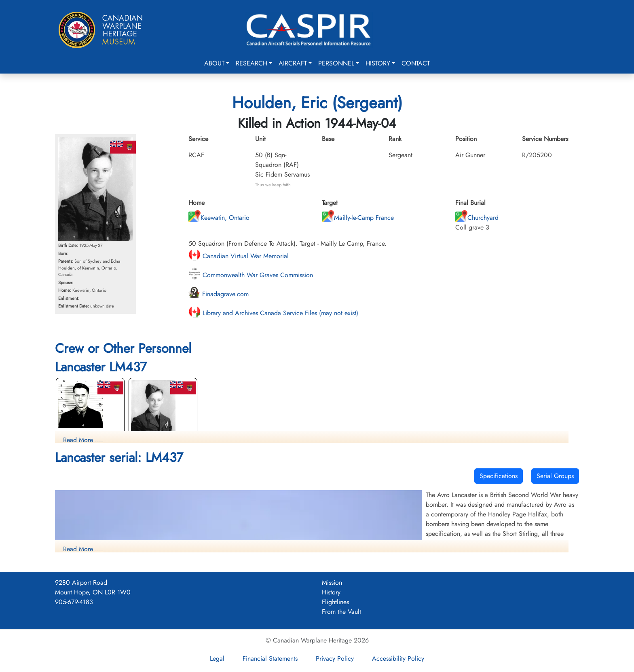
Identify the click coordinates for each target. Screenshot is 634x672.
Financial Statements (270, 658)
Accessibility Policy (398, 658)
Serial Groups (555, 476)
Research (251, 63)
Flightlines (335, 602)
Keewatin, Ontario (219, 218)
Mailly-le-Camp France (358, 218)
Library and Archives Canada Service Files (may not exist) (273, 313)
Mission (332, 582)
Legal (217, 658)
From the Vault (341, 612)
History (378, 63)
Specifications (499, 476)
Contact (416, 63)
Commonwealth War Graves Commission (251, 275)
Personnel (336, 63)
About (214, 63)
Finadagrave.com (219, 294)
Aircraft (293, 63)
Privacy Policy (335, 658)
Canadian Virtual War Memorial (239, 256)
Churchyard (477, 218)
